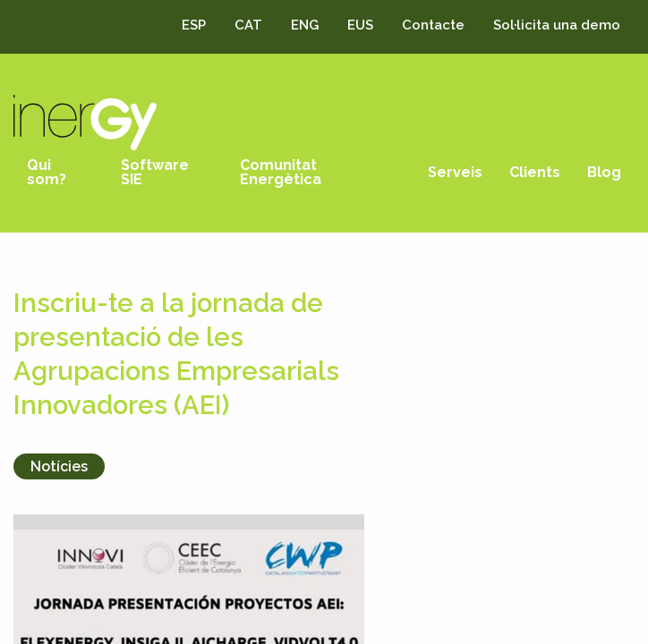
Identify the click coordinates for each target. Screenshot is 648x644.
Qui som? (47, 172)
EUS (360, 25)
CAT (248, 25)
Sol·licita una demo (557, 25)
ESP (194, 25)
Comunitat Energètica (281, 172)
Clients (535, 172)
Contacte (433, 25)
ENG (305, 25)
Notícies (59, 466)
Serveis (455, 172)
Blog (604, 172)
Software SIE (155, 172)
